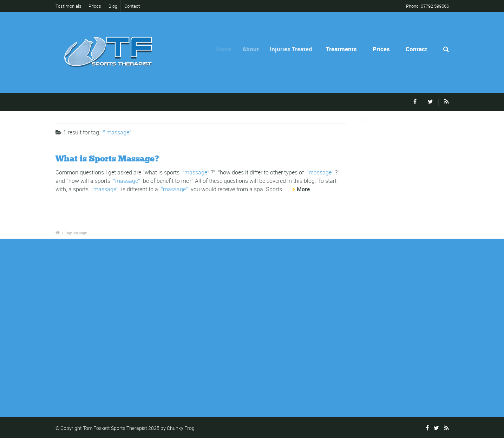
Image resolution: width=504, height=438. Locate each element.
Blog (113, 6)
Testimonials (70, 6)
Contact (132, 6)
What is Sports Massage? (107, 158)
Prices (95, 6)
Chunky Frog (181, 428)
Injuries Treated (295, 49)
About (254, 49)
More (303, 189)
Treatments (343, 49)
